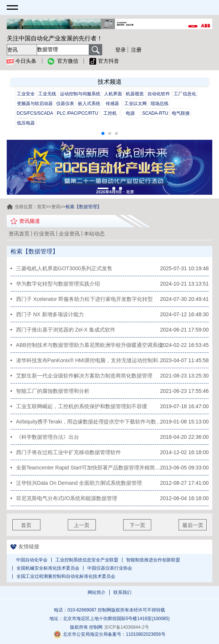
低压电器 (26, 123)
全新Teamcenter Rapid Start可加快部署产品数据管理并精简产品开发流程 (90, 468)
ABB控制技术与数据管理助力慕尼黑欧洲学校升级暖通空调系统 (89, 345)
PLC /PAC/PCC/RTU (77, 113)
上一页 (82, 525)
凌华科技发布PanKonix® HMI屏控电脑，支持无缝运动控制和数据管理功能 (90, 360)
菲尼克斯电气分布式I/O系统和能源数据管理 (67, 498)
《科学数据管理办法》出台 (48, 437)
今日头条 (22, 61)
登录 (121, 50)
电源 (130, 113)
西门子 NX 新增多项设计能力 (50, 314)
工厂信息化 (185, 94)
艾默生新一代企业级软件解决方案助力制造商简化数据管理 (84, 376)
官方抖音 (104, 61)
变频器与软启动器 (35, 104)
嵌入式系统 (89, 104)
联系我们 (122, 592)
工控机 (110, 113)
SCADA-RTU (155, 113)
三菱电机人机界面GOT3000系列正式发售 (64, 268)
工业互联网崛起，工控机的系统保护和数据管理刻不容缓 (82, 406)
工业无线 (47, 94)
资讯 (56, 207)
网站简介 (97, 592)
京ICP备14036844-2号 (127, 627)
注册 (136, 50)
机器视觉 (135, 94)
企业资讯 (69, 234)
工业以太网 (136, 104)
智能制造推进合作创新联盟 (153, 560)
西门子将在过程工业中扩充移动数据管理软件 (69, 452)
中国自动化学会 (32, 560)
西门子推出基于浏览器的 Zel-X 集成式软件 (66, 330)
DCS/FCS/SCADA (35, 113)
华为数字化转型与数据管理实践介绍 (58, 284)
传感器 (112, 104)
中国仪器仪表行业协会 (110, 568)
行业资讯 (44, 234)
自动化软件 (159, 94)
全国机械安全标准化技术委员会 (48, 568)
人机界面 (113, 94)
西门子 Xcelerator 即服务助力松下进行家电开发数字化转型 (85, 299)
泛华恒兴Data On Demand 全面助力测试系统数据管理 (79, 483)
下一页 (137, 525)
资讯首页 (19, 234)
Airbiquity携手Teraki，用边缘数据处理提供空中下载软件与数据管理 (90, 422)
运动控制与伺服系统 (80, 94)
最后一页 (193, 525)
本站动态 (94, 234)
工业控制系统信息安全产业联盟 (87, 560)
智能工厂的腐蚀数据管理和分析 (53, 391)
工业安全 (26, 94)
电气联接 (181, 113)
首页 (42, 207)
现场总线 (159, 104)
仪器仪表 (65, 104)
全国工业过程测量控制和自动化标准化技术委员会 (66, 576)
